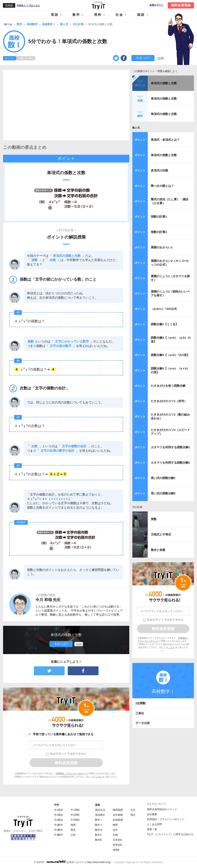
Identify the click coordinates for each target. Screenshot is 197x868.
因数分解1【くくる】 (165, 324)
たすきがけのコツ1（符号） (169, 401)
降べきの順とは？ (162, 186)
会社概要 (152, 814)
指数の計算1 (159, 217)
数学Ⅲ (99, 830)
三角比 (140, 713)
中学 (57, 805)
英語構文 (100, 815)
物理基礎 (118, 810)
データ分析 (143, 723)
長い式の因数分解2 (163, 493)
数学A (98, 835)
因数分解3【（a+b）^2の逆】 (170, 355)
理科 (98, 15)
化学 (115, 830)
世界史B (117, 845)
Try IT (98, 5)
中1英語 (58, 810)
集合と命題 (158, 550)
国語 (141, 15)
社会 (119, 15)
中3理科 (75, 820)
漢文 (133, 815)
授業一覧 (152, 829)
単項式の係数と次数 (164, 83)
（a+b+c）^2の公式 (164, 309)
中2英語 (58, 815)
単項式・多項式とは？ (165, 140)
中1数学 (58, 825)
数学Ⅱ (99, 825)
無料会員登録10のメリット (162, 809)
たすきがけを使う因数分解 (168, 386)
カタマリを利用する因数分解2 (170, 463)
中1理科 (75, 810)
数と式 (136, 128)
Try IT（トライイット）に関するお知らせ (170, 834)
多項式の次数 (159, 170)
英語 (55, 15)
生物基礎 (118, 820)
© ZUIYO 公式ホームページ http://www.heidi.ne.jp (72, 862)
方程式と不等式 (161, 534)
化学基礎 (118, 815)
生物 (115, 835)
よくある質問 (154, 824)
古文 (133, 810)
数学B (98, 840)
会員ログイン (156, 5)
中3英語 (58, 820)
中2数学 (58, 830)
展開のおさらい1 (162, 247)
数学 (76, 15)
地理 (73, 825)
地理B (116, 850)
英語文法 (100, 810)
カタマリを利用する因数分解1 (170, 447)
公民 (73, 835)
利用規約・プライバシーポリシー (71, 773)
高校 (98, 805)
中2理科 (75, 815)
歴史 (73, 830)
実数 (154, 519)
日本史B (117, 840)
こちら (99, 777)
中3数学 (58, 835)
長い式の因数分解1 (163, 478)
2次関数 (141, 703)
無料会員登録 (181, 5)
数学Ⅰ (99, 820)
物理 (115, 825)
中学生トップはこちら (28, 6)
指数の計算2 (159, 232)
